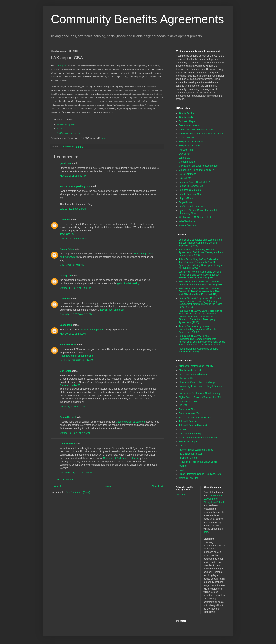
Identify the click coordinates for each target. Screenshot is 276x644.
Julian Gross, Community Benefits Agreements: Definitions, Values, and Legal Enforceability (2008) (201, 253)
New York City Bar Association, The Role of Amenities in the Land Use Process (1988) (201, 283)
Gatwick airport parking (92, 330)
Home (108, 486)
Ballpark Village (187, 121)
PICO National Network (191, 454)
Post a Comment (65, 480)
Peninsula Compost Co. (191, 186)
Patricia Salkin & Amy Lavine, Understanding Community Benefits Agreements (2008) (197, 329)
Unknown (65, 220)
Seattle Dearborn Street (191, 194)
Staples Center (186, 198)
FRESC (183, 405)
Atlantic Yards (186, 117)
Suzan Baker (67, 249)
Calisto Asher (67, 444)
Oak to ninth (185, 178)
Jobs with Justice (188, 421)
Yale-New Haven (187, 221)
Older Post (157, 486)
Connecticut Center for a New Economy (199, 393)
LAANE (182, 430)
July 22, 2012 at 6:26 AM (73, 209)
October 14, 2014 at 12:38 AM (75, 288)
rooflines (183, 466)
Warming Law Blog (188, 478)
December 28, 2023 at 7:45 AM (76, 473)
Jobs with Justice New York (193, 425)
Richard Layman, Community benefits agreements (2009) (198, 350)
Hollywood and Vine (189, 146)
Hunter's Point (186, 150)
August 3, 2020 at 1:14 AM (74, 407)
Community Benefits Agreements (137, 19)
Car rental (65, 371)
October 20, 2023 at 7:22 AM (75, 433)
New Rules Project (188, 442)
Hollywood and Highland (191, 142)
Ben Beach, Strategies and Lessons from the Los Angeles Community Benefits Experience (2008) (200, 243)
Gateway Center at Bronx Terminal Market (201, 134)
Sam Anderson (68, 345)
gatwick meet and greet (112, 310)
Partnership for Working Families (196, 450)
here (206, 532)
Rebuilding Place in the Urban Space (198, 462)
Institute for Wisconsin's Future (195, 418)
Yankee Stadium (187, 225)
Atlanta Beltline (187, 113)
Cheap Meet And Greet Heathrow (120, 458)
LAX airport (185, 154)
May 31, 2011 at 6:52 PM (73, 176)
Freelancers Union (188, 401)
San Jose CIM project (190, 190)
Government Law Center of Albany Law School (214, 499)
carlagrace (66, 276)
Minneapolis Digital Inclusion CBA (196, 170)
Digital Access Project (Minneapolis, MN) (200, 397)
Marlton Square (187, 162)
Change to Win (186, 378)
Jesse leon (66, 325)
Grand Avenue (186, 138)
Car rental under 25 (70, 385)
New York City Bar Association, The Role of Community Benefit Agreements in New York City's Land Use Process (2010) (201, 291)
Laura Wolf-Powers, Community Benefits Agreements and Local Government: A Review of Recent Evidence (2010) (200, 275)
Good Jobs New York (190, 413)
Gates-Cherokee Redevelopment (196, 130)
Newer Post (58, 486)
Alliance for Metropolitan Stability (196, 366)
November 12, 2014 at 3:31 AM (76, 314)
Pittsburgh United (188, 458)
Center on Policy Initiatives (193, 374)
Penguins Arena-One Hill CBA (194, 182)
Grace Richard (68, 417)
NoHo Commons (187, 174)
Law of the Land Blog (190, 434)
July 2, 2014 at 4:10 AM (72, 265)
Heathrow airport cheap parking (76, 356)
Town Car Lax (67, 234)
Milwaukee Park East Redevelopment (198, 166)
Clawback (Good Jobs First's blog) (197, 382)
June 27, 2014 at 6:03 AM (73, 239)
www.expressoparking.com (75, 186)
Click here (181, 495)
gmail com (66, 163)
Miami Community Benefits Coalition (198, 438)
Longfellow (184, 158)
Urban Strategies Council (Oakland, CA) (200, 474)
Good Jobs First (187, 409)
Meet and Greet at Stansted (130, 422)
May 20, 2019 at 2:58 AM (73, 334)
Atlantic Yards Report (190, 370)
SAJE (182, 470)
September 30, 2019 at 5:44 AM (76, 360)
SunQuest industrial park (192, 206)
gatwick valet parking (128, 283)
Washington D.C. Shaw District (195, 217)
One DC (183, 446)
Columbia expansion (189, 125)
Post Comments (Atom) (78, 492)
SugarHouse (185, 202)
